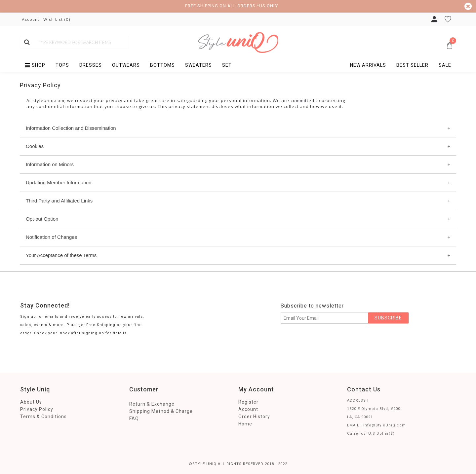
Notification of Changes (51, 237)
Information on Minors (50, 164)
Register (248, 402)
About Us (31, 402)
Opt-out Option (42, 219)
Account (248, 409)
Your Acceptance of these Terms (61, 255)
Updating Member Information (59, 182)
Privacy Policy (37, 409)
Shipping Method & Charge (161, 411)
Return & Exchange (152, 404)
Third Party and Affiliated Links (59, 201)
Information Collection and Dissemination (71, 128)
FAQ (134, 419)
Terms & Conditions (43, 417)
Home (245, 424)
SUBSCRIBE (388, 318)
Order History (254, 417)
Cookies (35, 146)
